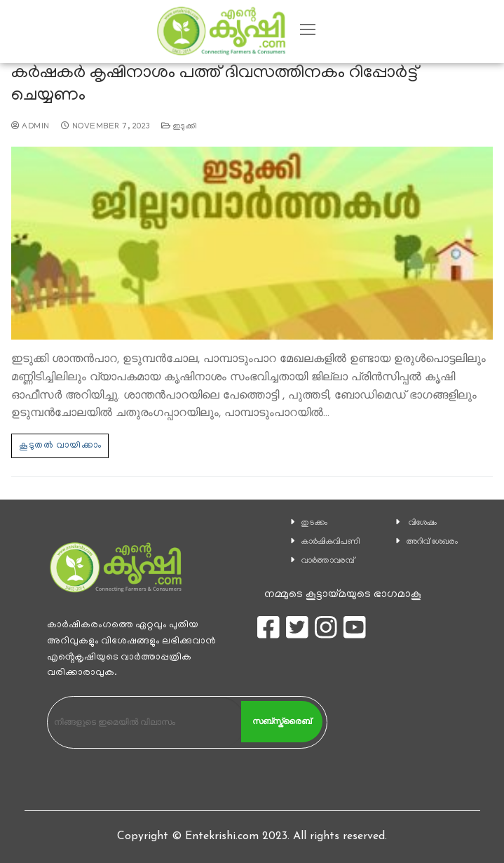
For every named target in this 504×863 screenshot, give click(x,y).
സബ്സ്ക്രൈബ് (282, 721)
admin (30, 127)
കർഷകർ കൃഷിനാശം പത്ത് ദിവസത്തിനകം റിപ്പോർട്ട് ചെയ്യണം (214, 85)
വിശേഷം (423, 523)
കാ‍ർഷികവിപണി (331, 542)
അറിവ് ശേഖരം (432, 542)
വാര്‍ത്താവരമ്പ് (328, 561)
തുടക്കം (314, 523)
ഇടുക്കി (179, 127)
